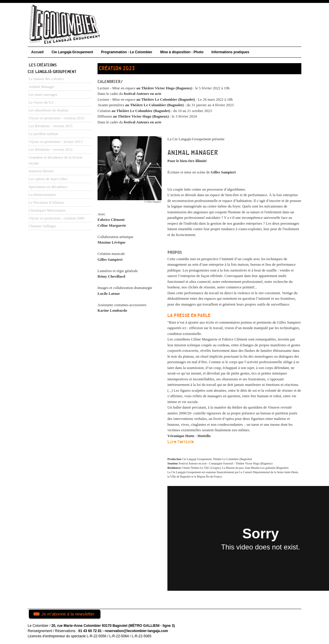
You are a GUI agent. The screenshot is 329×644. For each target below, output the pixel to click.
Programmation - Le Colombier (127, 52)
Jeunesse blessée (41, 171)
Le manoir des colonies (46, 79)
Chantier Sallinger (42, 226)
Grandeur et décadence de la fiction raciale (55, 160)
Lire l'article (181, 442)
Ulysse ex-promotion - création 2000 (56, 218)
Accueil (37, 52)
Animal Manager (41, 87)
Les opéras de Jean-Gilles (48, 179)
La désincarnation (42, 195)
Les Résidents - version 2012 (51, 149)
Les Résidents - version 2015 (51, 126)
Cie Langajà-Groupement (72, 52)
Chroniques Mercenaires (47, 210)
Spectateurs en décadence (48, 187)
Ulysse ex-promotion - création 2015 (56, 118)
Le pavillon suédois (43, 134)
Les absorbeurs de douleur (48, 110)
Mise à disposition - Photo (182, 52)
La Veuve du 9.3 (41, 102)
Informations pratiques (230, 52)
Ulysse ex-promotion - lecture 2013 (55, 142)
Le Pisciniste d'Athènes (46, 202)
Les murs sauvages (43, 94)
